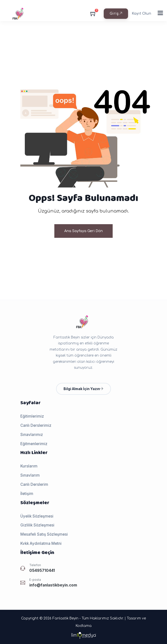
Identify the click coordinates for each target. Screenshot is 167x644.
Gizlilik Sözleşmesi (37, 525)
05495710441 (42, 570)
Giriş (116, 13)
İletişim (27, 494)
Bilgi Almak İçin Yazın (83, 389)
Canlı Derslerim (34, 484)
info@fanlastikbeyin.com (53, 585)
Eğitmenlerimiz (34, 444)
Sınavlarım (30, 475)
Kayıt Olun (141, 13)
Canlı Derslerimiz (36, 425)
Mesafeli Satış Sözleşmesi (44, 534)
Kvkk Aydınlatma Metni (41, 543)
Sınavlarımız (32, 435)
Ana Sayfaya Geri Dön (83, 231)
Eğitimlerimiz (32, 416)
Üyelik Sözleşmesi (37, 516)
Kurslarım (29, 466)
